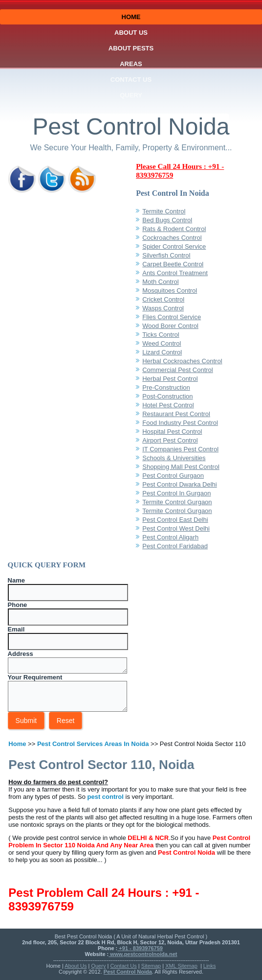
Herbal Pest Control (170, 379)
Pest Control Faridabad (175, 546)
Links (210, 966)
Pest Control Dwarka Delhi (179, 484)
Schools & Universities (174, 458)
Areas (131, 64)
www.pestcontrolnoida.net (143, 954)
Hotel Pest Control (168, 405)
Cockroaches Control (172, 238)
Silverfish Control (166, 255)
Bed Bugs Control (167, 220)
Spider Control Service (174, 246)
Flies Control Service (172, 317)
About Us (131, 33)
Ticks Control (161, 335)
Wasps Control (163, 308)
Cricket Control (163, 299)
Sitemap (151, 966)
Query (131, 95)
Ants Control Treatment (175, 273)
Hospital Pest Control (172, 432)
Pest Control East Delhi (175, 520)
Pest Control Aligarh (170, 537)
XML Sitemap (181, 966)
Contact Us (131, 80)
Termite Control (164, 211)
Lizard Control (162, 352)
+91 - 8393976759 (140, 948)
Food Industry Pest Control (180, 423)
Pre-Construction (166, 387)
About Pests (131, 48)
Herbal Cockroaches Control (182, 361)
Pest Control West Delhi (176, 528)
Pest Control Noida (131, 127)
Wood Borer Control (170, 326)
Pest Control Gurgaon (173, 476)
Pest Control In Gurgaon (176, 493)
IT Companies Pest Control (180, 449)
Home (131, 17)
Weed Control (162, 343)
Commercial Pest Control (178, 370)
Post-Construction (167, 396)
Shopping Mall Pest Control (181, 467)
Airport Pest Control (170, 440)
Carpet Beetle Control (173, 264)
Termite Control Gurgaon (177, 502)
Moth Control (160, 282)
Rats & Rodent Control (174, 229)
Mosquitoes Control (170, 291)
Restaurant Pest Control (176, 414)
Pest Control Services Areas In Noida (93, 744)
